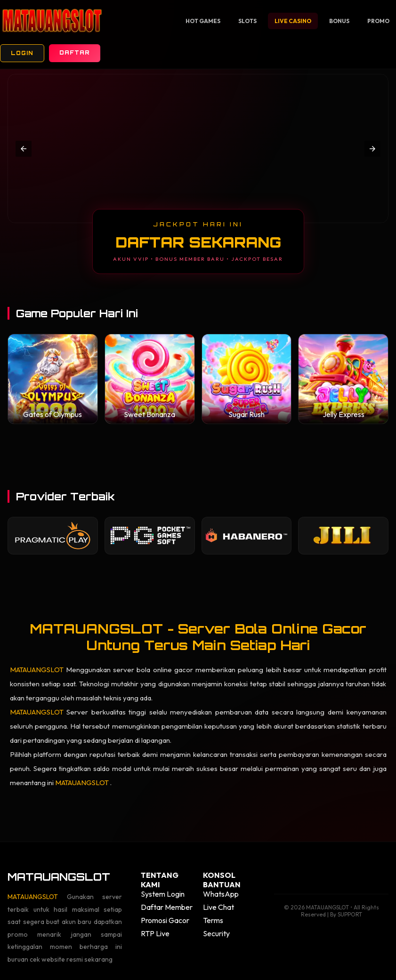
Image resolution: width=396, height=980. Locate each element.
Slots (247, 21)
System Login (163, 894)
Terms (213, 920)
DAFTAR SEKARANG (198, 242)
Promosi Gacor (165, 920)
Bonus (339, 21)
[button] (24, 149)
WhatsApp (221, 894)
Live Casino (293, 21)
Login (22, 53)
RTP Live (155, 933)
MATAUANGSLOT (38, 670)
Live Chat (218, 907)
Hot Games (203, 21)
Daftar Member (167, 907)
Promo (378, 21)
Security (216, 933)
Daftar (75, 53)
